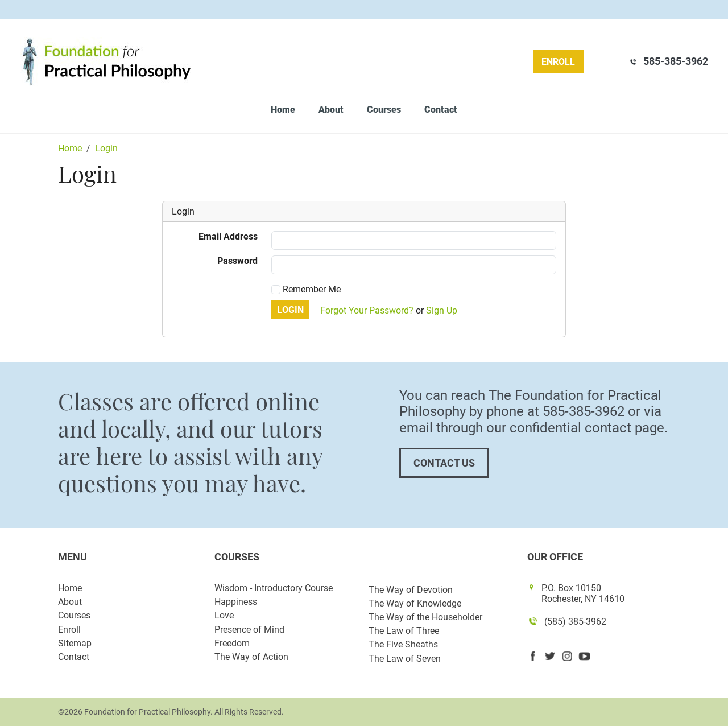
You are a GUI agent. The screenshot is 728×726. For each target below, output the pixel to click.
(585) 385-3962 (575, 622)
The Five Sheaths (403, 644)
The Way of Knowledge (415, 603)
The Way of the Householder (425, 617)
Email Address (228, 236)
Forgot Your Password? (367, 310)
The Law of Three (404, 631)
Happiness (236, 602)
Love (224, 615)
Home (283, 110)
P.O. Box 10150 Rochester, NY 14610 (583, 593)
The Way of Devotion (411, 590)
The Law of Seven (405, 659)
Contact (441, 110)
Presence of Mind (249, 630)
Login (290, 310)
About (331, 110)
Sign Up (442, 310)
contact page (624, 428)
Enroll (558, 62)
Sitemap (75, 643)
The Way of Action (251, 657)
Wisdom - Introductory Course (274, 588)
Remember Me (306, 289)
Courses (384, 110)
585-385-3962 (676, 61)
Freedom (232, 643)
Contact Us (444, 463)
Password (237, 261)
